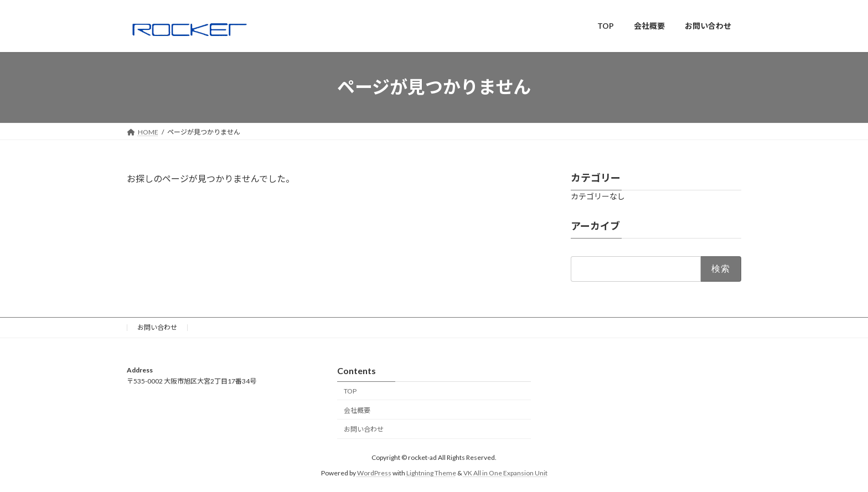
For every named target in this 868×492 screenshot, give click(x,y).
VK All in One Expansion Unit (505, 473)
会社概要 (357, 410)
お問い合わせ (157, 327)
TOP (350, 390)
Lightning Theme (431, 473)
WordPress (374, 473)
